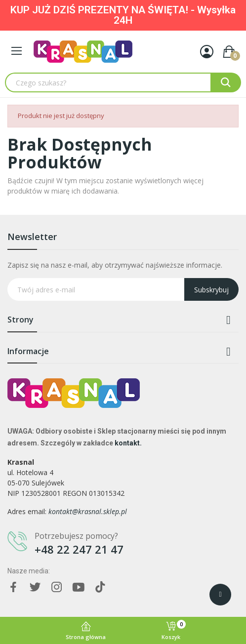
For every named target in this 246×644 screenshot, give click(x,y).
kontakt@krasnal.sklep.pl (88, 511)
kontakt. (128, 443)
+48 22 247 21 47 (79, 549)
